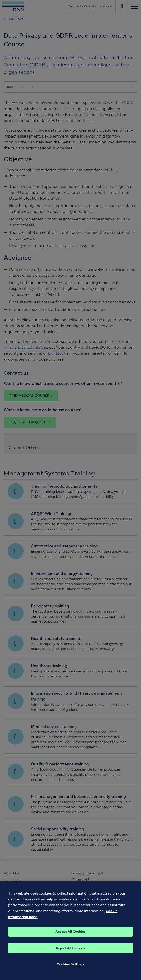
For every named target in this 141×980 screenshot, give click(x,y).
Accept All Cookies (70, 935)
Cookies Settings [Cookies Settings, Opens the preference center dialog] (71, 967)
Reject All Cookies (71, 951)
